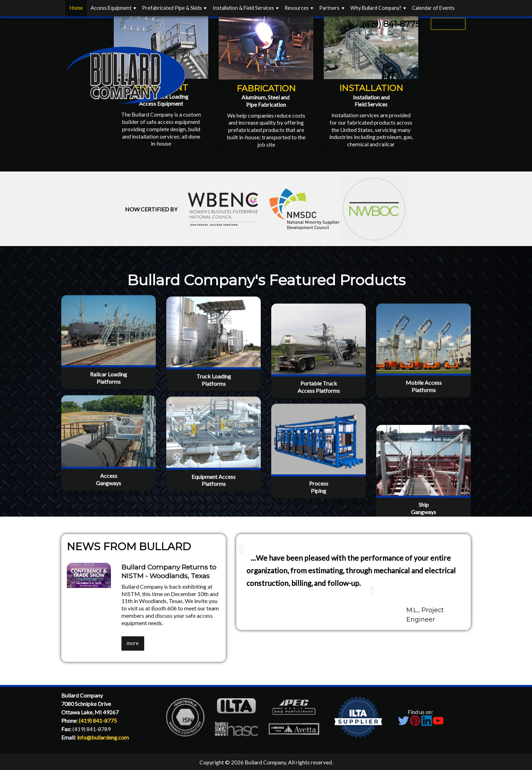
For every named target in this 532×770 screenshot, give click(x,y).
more (133, 643)
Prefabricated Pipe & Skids (172, 8)
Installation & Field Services (243, 8)
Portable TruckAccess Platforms (319, 416)
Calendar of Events (433, 8)
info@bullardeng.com (103, 737)
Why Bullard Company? (376, 8)
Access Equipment (111, 8)
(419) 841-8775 (391, 24)
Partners (329, 8)
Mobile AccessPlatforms (424, 416)
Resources (297, 8)
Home (76, 8)
